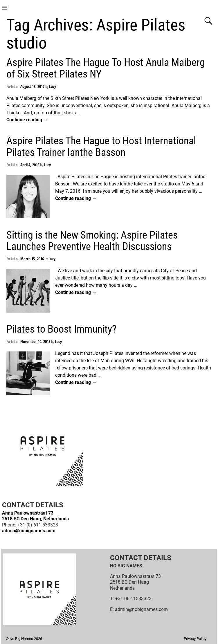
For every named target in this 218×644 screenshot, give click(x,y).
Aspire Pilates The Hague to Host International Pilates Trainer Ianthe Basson (101, 147)
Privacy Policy (195, 639)
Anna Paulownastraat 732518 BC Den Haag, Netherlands (35, 516)
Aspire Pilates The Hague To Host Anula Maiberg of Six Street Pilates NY (106, 68)
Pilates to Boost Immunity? (61, 329)
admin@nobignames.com (29, 531)
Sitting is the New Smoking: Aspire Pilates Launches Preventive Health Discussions (92, 241)
